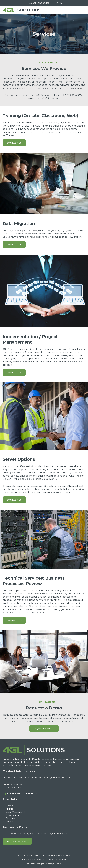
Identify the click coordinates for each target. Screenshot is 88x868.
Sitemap (63, 859)
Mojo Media (55, 864)
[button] (84, 10)
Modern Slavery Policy (47, 859)
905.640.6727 (19, 784)
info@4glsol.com (51, 98)
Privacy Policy (29, 859)
